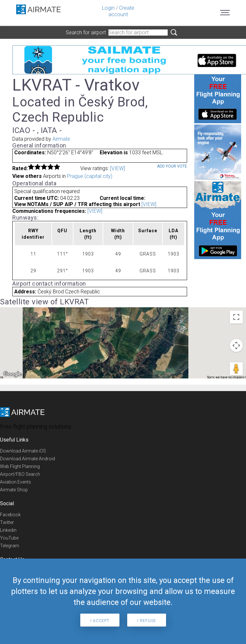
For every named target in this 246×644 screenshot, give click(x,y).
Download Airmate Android (28, 459)
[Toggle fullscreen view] (236, 317)
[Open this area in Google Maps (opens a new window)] (12, 374)
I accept (100, 621)
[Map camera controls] (236, 345)
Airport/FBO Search (20, 474)
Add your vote (172, 166)
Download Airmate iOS (23, 451)
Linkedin (8, 530)
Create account (121, 11)
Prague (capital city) (90, 176)
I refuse (147, 621)
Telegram (10, 546)
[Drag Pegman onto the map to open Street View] (236, 369)
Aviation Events (16, 482)
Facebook (10, 515)
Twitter (7, 522)
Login (108, 8)
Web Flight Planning (20, 466)
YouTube (9, 538)
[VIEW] (117, 168)
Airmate (61, 139)
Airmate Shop (14, 490)
